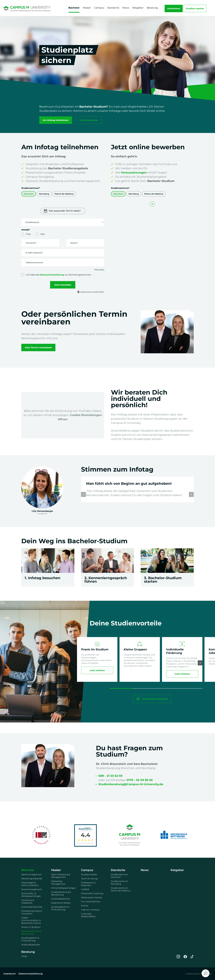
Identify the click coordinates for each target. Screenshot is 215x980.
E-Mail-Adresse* (34, 253)
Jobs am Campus (90, 910)
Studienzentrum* (31, 188)
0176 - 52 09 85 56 (140, 780)
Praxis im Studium (31, 927)
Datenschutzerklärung (52, 275)
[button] (191, 494)
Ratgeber (138, 8)
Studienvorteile (89, 874)
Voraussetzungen (134, 173)
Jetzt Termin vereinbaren (38, 347)
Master (87, 8)
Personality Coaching (92, 893)
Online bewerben (89, 120)
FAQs (24, 956)
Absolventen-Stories (92, 897)
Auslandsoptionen (31, 945)
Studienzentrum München (119, 876)
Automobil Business (32, 907)
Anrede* (26, 230)
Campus (99, 8)
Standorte (113, 8)
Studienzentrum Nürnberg (119, 883)
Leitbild (85, 889)
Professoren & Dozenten (88, 884)
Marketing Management (58, 883)
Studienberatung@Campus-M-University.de (131, 784)
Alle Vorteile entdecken (155, 699)
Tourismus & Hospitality (28, 901)
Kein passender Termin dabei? (62, 211)
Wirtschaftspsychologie (63, 888)
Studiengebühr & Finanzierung (30, 939)
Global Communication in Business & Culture (31, 920)
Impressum (10, 974)
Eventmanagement (32, 889)
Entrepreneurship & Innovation (32, 912)
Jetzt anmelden (63, 285)
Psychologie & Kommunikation (30, 884)
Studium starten (195, 8)
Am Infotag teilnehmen (56, 120)
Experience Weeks (61, 903)
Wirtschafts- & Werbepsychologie (31, 895)
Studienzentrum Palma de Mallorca (121, 889)
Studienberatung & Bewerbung (31, 932)
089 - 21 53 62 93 (110, 776)
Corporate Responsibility (88, 915)
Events (85, 906)
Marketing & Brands (32, 879)
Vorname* (31, 243)
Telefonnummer (34, 262)
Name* (74, 243)
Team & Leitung (89, 879)
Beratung (152, 8)
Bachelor (74, 8)
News (126, 8)
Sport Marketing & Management (61, 876)
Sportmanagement (31, 874)
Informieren (174, 8)
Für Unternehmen (91, 902)
